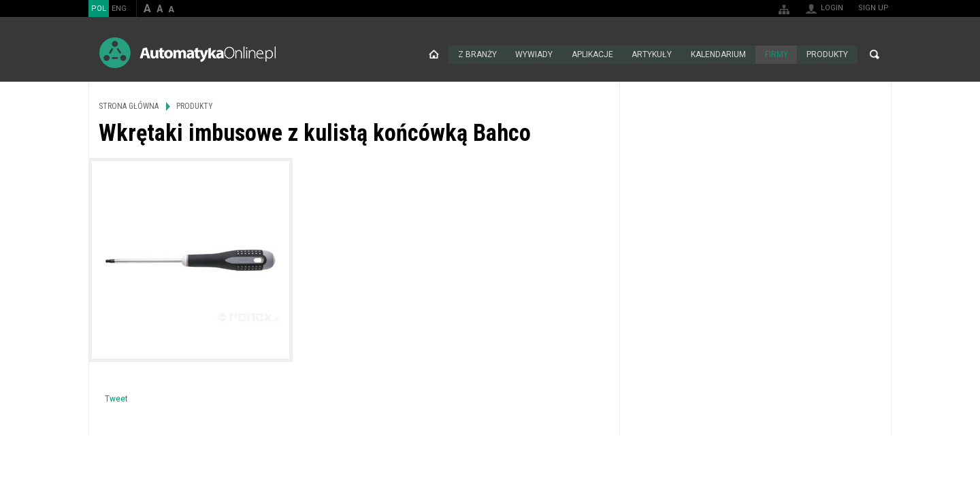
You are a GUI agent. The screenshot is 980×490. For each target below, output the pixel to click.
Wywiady (533, 54)
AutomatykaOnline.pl (187, 53)
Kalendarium (718, 54)
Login (832, 8)
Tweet (116, 399)
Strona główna (432, 54)
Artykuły (651, 54)
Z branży (476, 54)
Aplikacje (592, 54)
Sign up (873, 8)
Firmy (776, 54)
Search (875, 54)
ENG (119, 9)
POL (99, 9)
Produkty (827, 54)
